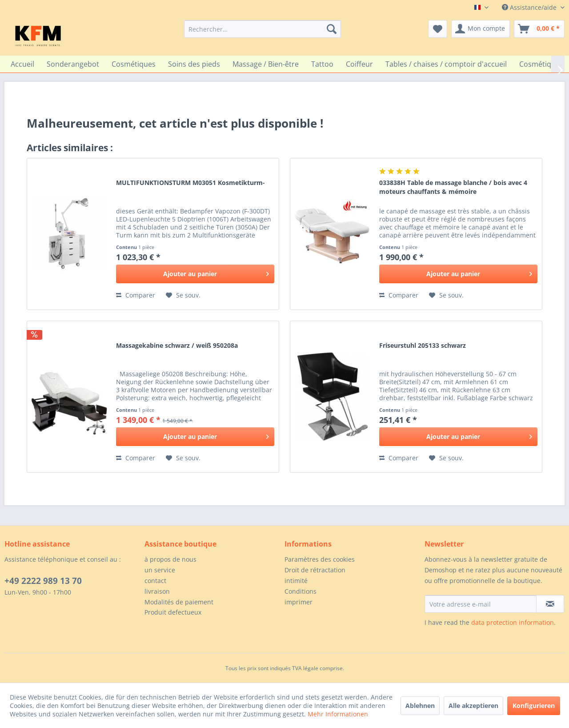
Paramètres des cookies (320, 559)
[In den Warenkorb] (195, 274)
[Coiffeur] (359, 64)
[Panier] (539, 29)
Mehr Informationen (338, 714)
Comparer (136, 295)
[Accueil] (22, 64)
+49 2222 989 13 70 (43, 581)
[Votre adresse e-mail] (481, 604)
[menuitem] (262, 29)
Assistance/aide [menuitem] (530, 7)
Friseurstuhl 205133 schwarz (423, 345)
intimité (296, 581)
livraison (157, 591)
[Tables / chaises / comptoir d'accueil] (446, 64)
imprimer (299, 602)
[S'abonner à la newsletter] (550, 604)
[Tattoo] (322, 64)
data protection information (513, 622)
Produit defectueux (173, 612)
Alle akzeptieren (473, 706)
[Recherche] (332, 29)
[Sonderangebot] (73, 64)
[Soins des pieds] (194, 64)
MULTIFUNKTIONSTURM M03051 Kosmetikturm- (190, 183)
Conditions (301, 591)
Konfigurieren (534, 706)
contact (155, 581)
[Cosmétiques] (134, 64)
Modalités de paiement (179, 602)
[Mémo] (438, 29)
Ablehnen (420, 706)
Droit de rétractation (315, 570)
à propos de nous (170, 559)
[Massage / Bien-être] (266, 64)
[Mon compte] (481, 29)
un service (160, 570)
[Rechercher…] (262, 29)
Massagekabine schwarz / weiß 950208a (177, 345)
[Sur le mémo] (183, 295)
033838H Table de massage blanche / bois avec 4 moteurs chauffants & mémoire (453, 187)
